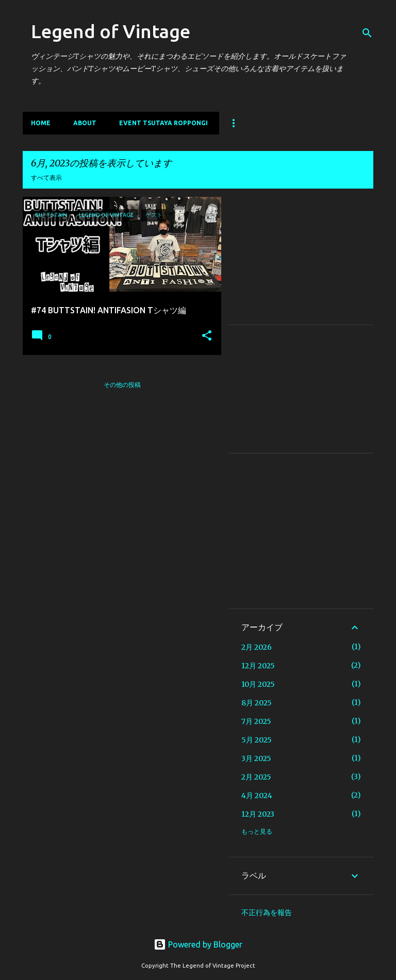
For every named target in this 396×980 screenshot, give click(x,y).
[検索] (367, 33)
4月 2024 (257, 796)
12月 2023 (258, 814)
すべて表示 (46, 178)
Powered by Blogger (198, 944)
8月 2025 (257, 703)
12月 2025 (258, 666)
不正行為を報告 (267, 913)
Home (41, 123)
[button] (207, 336)
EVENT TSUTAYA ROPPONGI (163, 123)
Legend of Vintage (111, 31)
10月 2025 (258, 684)
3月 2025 (256, 758)
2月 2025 (256, 777)
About (85, 123)
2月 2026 (257, 647)
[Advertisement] (301, 261)
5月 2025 (257, 740)
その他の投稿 (122, 385)
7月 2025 (256, 721)
